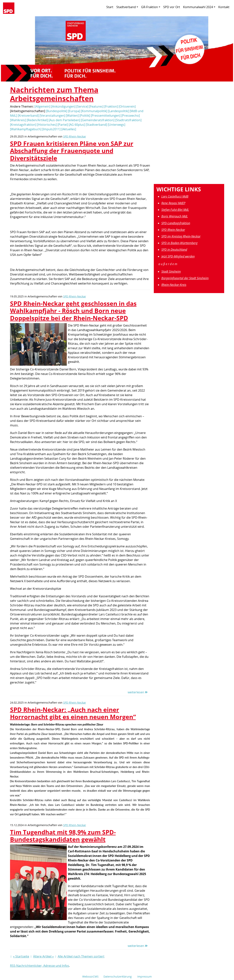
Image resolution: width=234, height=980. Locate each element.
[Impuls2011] (51, 129)
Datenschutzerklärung (118, 977)
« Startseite (21, 956)
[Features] (96, 106)
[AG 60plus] (77, 125)
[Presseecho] (131, 116)
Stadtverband (127, 7)
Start (110, 7)
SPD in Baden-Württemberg (179, 243)
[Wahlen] (72, 116)
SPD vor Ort (172, 7)
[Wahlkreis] (18, 120)
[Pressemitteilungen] (106, 116)
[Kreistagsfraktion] (23, 125)
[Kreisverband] (28, 116)
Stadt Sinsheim (171, 272)
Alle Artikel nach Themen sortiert (81, 956)
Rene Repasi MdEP (173, 203)
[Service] (82, 106)
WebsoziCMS (90, 977)
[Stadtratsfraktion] (128, 120)
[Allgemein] (42, 106)
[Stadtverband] (96, 125)
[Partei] (63, 125)
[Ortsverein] (127, 106)
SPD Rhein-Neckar (75, 136)
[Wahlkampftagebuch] (26, 129)
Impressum (145, 977)
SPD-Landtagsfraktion (176, 223)
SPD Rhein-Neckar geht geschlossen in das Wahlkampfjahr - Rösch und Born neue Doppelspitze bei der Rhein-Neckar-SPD (73, 311)
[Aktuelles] (69, 129)
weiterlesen (138, 692)
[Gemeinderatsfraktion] (98, 120)
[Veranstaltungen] (52, 116)
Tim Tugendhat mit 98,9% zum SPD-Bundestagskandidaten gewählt (63, 836)
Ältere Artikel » (43, 956)
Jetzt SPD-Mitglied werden (178, 256)
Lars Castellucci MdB (175, 196)
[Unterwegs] (117, 125)
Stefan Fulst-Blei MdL (175, 210)
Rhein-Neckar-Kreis (174, 285)
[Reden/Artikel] (37, 120)
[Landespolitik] (118, 111)
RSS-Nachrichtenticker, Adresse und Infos (40, 966)
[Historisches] (47, 125)
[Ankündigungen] (63, 106)
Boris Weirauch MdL (175, 216)
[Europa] (74, 111)
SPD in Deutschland (174, 250)
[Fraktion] (111, 106)
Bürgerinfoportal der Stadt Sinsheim (185, 278)
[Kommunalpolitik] (94, 111)
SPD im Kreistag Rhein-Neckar (181, 236)
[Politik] (85, 116)
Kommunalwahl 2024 (199, 7)
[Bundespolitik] (56, 111)
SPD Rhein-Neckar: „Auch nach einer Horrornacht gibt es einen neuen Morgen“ (73, 713)
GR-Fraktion (151, 7)
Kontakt (224, 7)
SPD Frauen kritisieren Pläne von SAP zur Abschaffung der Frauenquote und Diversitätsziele (72, 151)
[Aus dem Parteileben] (64, 120)
